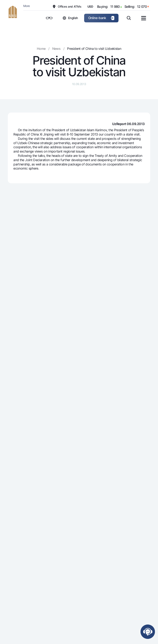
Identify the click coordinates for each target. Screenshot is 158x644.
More (26, 6)
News (56, 49)
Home (41, 49)
